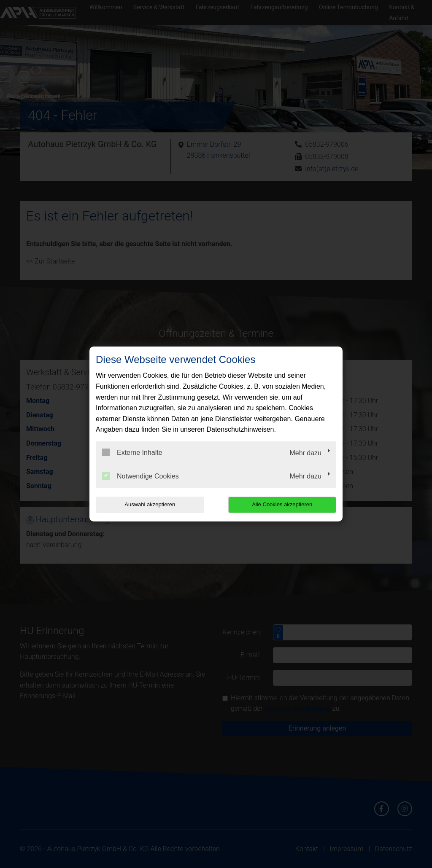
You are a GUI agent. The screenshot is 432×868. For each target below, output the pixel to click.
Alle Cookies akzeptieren (282, 504)
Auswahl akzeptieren (150, 504)
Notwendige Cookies (140, 476)
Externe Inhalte (132, 452)
